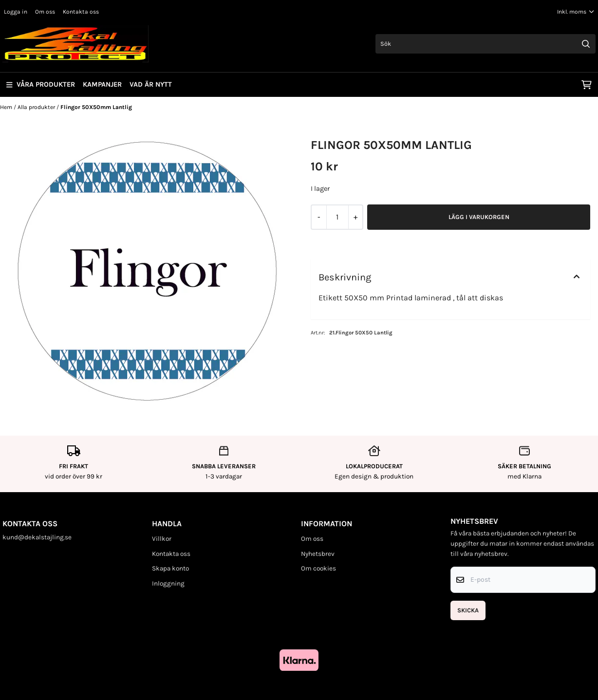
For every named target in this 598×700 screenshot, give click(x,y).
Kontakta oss (81, 12)
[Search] (586, 44)
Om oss (45, 12)
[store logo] (75, 44)
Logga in (16, 12)
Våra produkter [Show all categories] (41, 84)
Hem (7, 107)
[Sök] (486, 44)
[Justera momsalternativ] (576, 12)
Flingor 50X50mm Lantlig (96, 107)
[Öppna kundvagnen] (587, 85)
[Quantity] (337, 217)
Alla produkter (37, 107)
